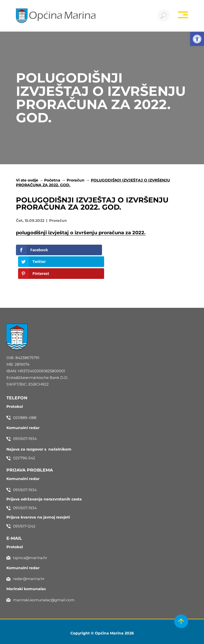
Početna (52, 181)
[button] (197, 39)
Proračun (76, 181)
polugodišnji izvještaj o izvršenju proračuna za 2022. (81, 234)
